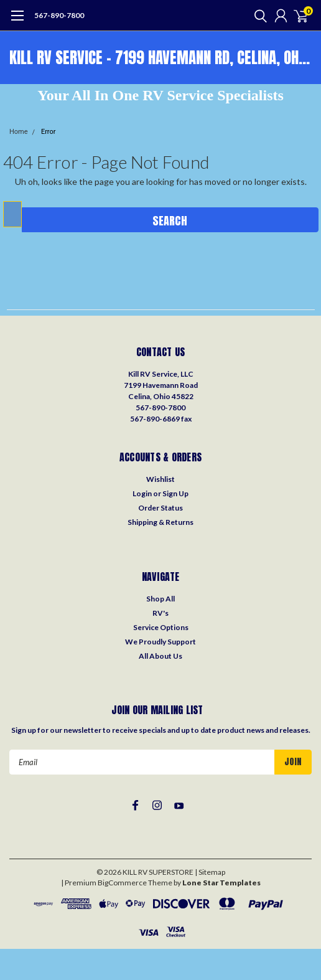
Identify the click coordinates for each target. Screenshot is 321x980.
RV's (160, 613)
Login (142, 493)
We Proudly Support (160, 642)
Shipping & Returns (160, 522)
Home (19, 132)
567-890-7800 (59, 15)
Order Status (160, 508)
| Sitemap (210, 872)
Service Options (161, 627)
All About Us (160, 656)
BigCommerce (122, 883)
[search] (258, 16)
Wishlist (160, 479)
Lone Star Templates (221, 883)
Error (49, 132)
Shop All (160, 599)
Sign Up (175, 493)
